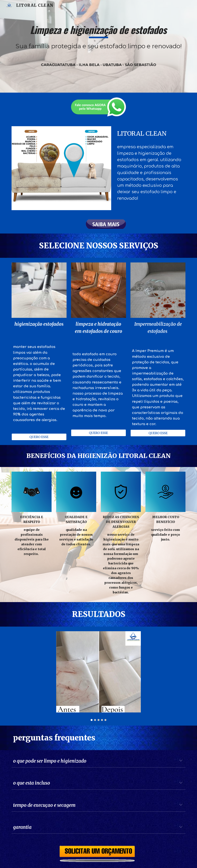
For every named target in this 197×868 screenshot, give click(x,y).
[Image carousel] (99, 676)
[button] (181, 761)
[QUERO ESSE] (39, 437)
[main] (99, 46)
